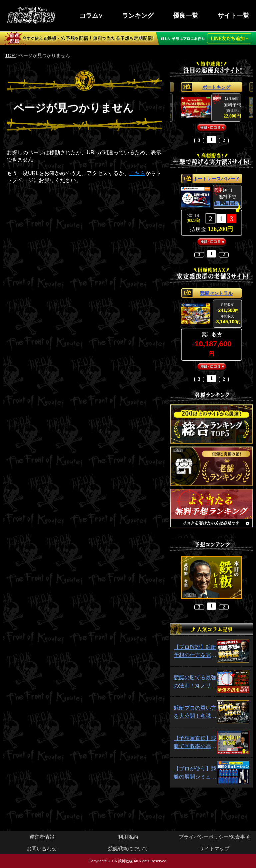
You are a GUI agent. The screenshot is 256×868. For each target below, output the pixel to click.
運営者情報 (42, 837)
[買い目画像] (227, 204)
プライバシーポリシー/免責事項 (214, 837)
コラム (89, 16)
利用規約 (128, 837)
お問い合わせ (42, 848)
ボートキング (216, 87)
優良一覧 (186, 16)
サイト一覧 (233, 16)
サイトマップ (214, 848)
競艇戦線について (128, 848)
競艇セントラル (216, 293)
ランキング (138, 16)
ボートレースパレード (216, 179)
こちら (137, 173)
